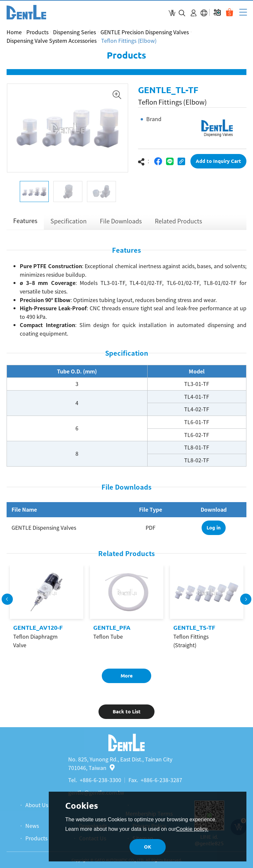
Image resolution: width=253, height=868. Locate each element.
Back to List (127, 713)
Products (37, 32)
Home (14, 32)
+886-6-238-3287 (161, 780)
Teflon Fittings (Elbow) (129, 40)
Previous (7, 601)
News (32, 826)
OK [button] (148, 847)
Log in (214, 529)
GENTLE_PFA (112, 629)
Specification (69, 223)
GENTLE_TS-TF (194, 629)
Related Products (178, 223)
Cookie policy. (192, 829)
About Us (37, 805)
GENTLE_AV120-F (38, 629)
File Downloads (121, 223)
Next (246, 601)
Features (25, 223)
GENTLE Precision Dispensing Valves (145, 32)
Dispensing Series (74, 32)
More (127, 677)
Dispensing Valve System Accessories (52, 40)
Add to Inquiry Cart (218, 163)
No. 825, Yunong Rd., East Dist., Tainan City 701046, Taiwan (120, 763)
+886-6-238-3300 (100, 780)
